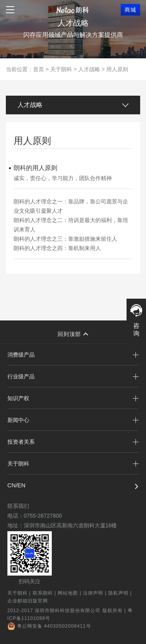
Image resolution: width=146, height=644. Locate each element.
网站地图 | (70, 593)
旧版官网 (38, 601)
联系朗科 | (45, 593)
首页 (39, 69)
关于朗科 (61, 69)
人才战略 (89, 69)
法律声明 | (96, 593)
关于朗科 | (20, 593)
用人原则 (117, 69)
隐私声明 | (121, 593)
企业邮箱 (18, 601)
